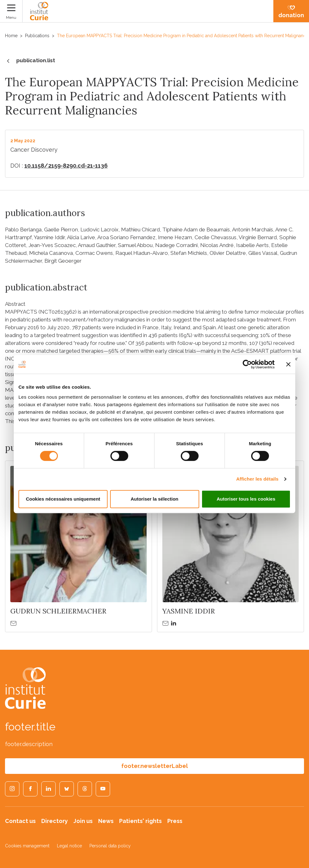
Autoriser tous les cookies (246, 499)
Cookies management (27, 846)
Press (175, 821)
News (106, 821)
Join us (83, 821)
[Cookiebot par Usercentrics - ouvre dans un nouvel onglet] (247, 364)
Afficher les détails (257, 479)
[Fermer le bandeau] (288, 364)
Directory (55, 821)
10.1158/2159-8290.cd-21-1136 (66, 166)
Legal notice (69, 846)
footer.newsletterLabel (155, 766)
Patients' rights (140, 821)
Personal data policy (110, 846)
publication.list (30, 61)
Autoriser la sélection (155, 499)
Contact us (20, 821)
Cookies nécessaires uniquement (63, 499)
